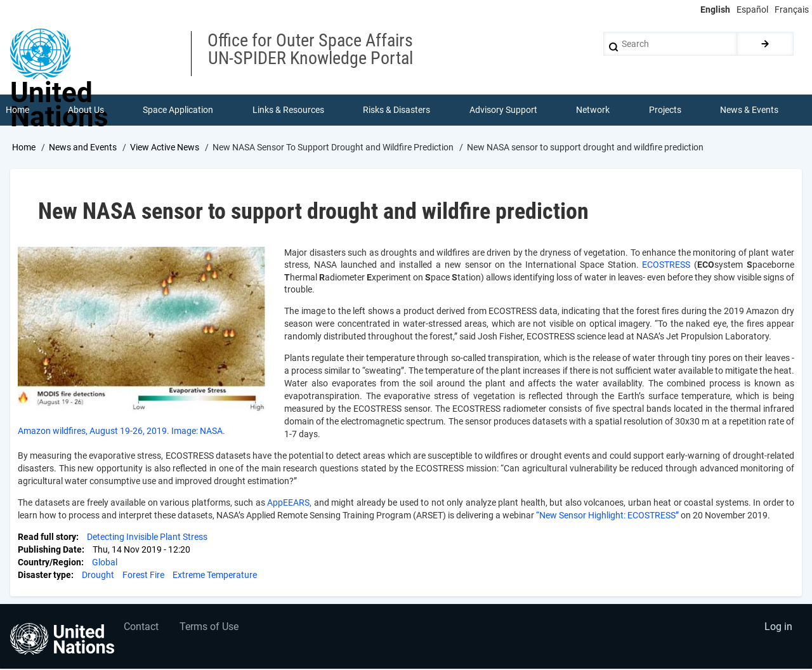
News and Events (83, 148)
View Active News (165, 148)
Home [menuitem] (17, 110)
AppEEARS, (291, 504)
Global (105, 563)
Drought (98, 576)
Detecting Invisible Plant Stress (147, 538)
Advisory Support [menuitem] (503, 110)
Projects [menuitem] (665, 110)
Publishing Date (50, 551)
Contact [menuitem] (142, 629)
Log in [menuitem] (778, 629)
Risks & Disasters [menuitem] (397, 110)
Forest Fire (143, 576)
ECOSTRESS (668, 266)
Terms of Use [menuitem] (211, 629)
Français (792, 10)
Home (24, 148)
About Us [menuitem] (86, 110)
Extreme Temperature (215, 576)
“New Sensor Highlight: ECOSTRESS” (607, 516)
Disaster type (44, 576)
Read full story (47, 538)
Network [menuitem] (593, 110)
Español (752, 10)
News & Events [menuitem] (750, 110)
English (715, 10)
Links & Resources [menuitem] (288, 110)
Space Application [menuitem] (179, 110)
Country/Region (49, 563)
